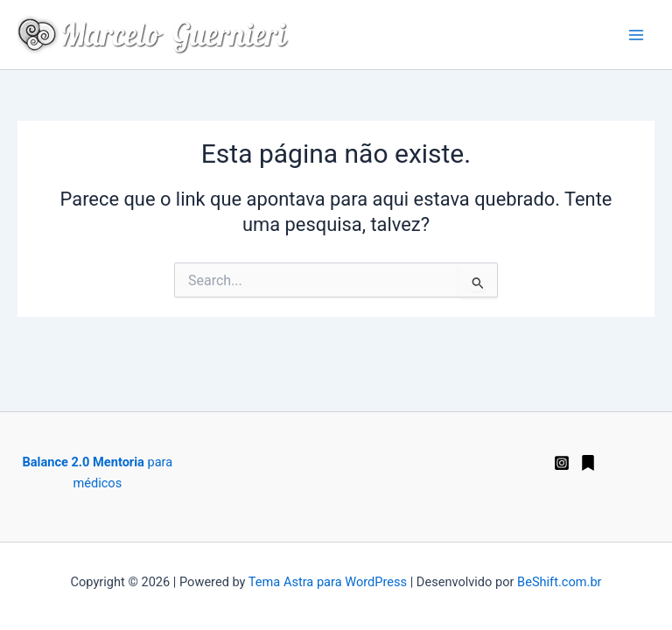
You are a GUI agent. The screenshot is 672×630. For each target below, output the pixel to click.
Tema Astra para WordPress (328, 582)
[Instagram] (562, 463)
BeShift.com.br (559, 582)
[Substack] (588, 463)
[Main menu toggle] (636, 35)
